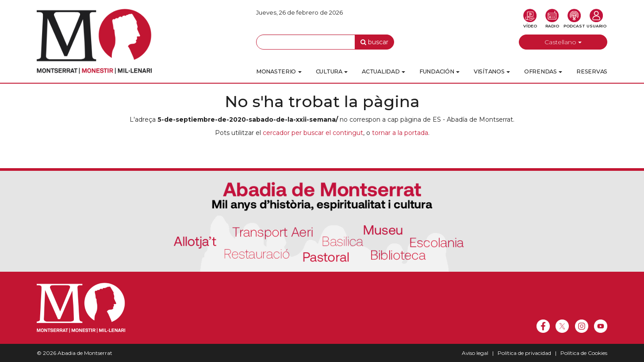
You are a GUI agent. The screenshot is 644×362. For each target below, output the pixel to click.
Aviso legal (475, 353)
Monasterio (279, 71)
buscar (374, 42)
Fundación (439, 71)
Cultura (332, 71)
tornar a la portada (400, 133)
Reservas (592, 71)
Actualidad (383, 71)
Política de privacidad (524, 353)
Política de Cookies (584, 353)
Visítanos (492, 71)
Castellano (563, 42)
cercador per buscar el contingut (313, 133)
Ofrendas (543, 71)
